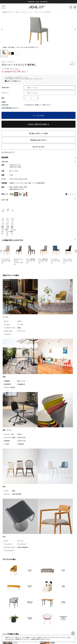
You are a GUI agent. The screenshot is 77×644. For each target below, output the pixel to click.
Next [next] (75, 30)
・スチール (6, 494)
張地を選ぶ (5, 93)
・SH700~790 (21, 441)
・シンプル (20, 324)
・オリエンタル (8, 331)
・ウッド (5, 491)
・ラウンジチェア (8, 551)
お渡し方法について (16, 189)
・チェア (5, 541)
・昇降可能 (6, 441)
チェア (31, 12)
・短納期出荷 (21, 384)
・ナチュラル (7, 334)
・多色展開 (6, 381)
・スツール (20, 541)
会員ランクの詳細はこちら (14, 81)
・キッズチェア (21, 544)
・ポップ (5, 321)
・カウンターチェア (9, 547)
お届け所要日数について (9, 108)
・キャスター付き (8, 434)
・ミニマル (6, 324)
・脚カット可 (21, 381)
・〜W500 (6, 444)
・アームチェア (8, 544)
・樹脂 (13, 491)
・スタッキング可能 (9, 437)
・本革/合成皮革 (16, 494)
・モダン (19, 321)
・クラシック (21, 331)
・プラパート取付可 (9, 387)
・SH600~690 (21, 437)
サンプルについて (7, 152)
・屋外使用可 (7, 384)
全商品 (17, 12)
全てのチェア (24, 12)
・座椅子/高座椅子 (22, 547)
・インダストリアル (9, 328)
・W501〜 (20, 434)
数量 (3, 98)
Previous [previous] (2, 30)
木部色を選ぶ (6, 88)
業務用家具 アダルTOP (8, 12)
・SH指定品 (20, 444)
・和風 (18, 328)
